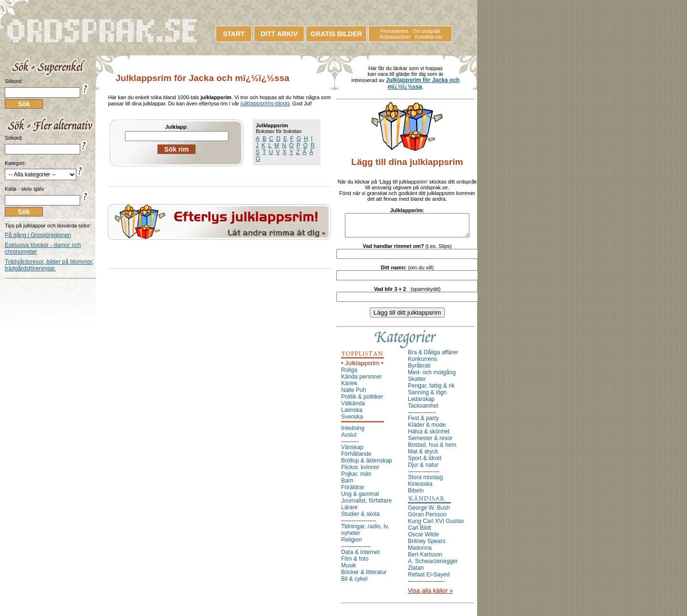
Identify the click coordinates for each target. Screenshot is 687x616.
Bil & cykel (354, 583)
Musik (349, 570)
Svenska (352, 421)
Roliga (349, 374)
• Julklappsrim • (362, 367)
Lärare (349, 512)
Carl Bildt (420, 532)
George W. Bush (429, 512)
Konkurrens (422, 363)
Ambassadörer (395, 37)
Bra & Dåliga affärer (433, 357)
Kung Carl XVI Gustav (436, 525)
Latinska (352, 414)
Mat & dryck (423, 456)
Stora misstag (425, 482)
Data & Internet (360, 556)
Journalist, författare (366, 505)
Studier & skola (360, 518)
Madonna (420, 552)
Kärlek (349, 388)
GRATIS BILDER (336, 34)
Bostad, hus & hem (432, 449)
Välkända (353, 408)
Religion (351, 544)
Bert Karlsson (425, 559)
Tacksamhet (423, 410)
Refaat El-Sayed (429, 579)
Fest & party (423, 422)
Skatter (417, 383)
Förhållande (356, 458)
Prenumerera (394, 31)
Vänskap (352, 452)
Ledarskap (421, 403)
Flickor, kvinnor (360, 472)
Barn (347, 485)
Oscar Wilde (423, 539)
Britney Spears (427, 545)
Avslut (349, 439)
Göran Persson (427, 519)
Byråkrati (419, 370)
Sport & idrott (425, 462)
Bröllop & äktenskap (367, 465)
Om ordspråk (427, 31)
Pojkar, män (356, 478)
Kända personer (361, 381)
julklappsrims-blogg (265, 103)
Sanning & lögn (427, 397)
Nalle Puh (354, 394)
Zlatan (416, 572)
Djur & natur (423, 469)
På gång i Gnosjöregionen (38, 235)
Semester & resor (430, 442)
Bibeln (416, 495)
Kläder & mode (427, 429)
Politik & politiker (362, 401)
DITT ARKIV (279, 34)
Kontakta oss (429, 37)
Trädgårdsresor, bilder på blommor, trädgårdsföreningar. (49, 265)
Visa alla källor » (430, 595)
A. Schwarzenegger (433, 565)
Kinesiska (420, 488)
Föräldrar (353, 492)
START (234, 34)
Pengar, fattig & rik (431, 390)
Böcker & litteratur (364, 576)
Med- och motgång (432, 377)
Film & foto (355, 563)
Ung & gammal (360, 498)
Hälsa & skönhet (429, 436)
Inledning (353, 432)
